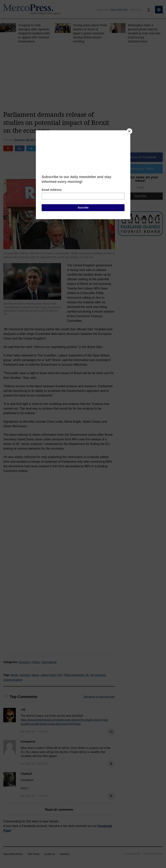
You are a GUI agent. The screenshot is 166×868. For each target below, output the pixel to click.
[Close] (129, 131)
